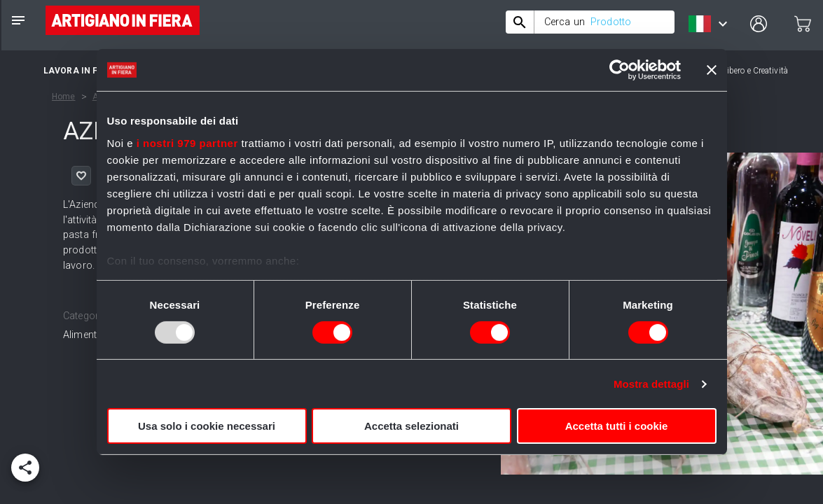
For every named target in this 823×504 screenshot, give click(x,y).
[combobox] (590, 22)
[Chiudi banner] (712, 70)
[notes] (18, 20)
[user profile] (759, 24)
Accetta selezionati (411, 426)
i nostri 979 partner (187, 142)
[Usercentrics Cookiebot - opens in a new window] (620, 70)
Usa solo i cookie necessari (207, 426)
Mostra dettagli (651, 384)
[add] (25, 468)
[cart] (803, 24)
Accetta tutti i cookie (617, 426)
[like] (81, 176)
